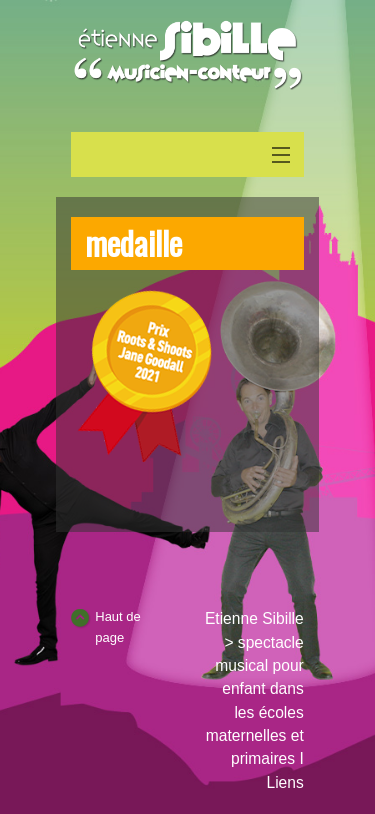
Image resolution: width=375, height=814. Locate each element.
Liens (284, 782)
